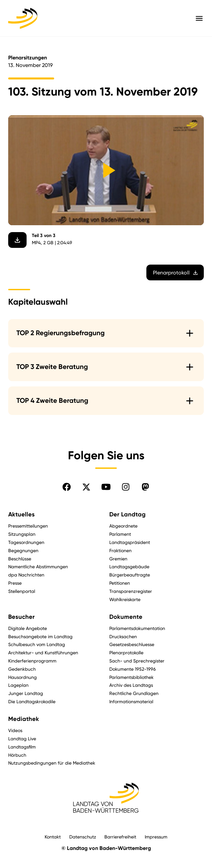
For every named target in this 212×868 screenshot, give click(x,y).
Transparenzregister (131, 591)
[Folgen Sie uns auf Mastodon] (145, 487)
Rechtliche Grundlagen (134, 693)
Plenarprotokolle (126, 652)
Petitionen (120, 583)
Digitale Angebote (28, 628)
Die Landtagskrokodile (32, 701)
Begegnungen (23, 550)
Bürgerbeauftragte (130, 575)
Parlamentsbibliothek (131, 677)
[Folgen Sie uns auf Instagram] (126, 487)
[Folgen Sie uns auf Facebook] (67, 487)
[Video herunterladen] (17, 240)
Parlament (120, 534)
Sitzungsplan (22, 534)
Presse (15, 583)
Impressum (156, 837)
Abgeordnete (123, 526)
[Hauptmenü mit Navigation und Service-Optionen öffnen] (199, 18)
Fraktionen (120, 550)
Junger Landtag (26, 693)
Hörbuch (17, 755)
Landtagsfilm (22, 747)
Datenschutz (83, 837)
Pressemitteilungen (28, 526)
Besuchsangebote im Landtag (40, 636)
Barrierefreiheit (120, 837)
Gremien (118, 559)
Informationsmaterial (131, 701)
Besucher (21, 617)
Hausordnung (22, 677)
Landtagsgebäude (129, 566)
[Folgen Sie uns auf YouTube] (106, 487)
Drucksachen (123, 636)
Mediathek (24, 719)
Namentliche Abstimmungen (38, 566)
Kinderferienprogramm (32, 661)
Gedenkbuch (22, 669)
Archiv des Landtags (131, 685)
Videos (15, 730)
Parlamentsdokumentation (137, 628)
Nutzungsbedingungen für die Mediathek (52, 763)
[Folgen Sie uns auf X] (86, 487)
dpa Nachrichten (26, 575)
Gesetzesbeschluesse (132, 644)
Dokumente (126, 617)
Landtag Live (22, 738)
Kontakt (53, 837)
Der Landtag (127, 514)
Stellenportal (22, 591)
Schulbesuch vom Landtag (37, 644)
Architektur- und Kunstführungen (43, 652)
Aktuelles (21, 514)
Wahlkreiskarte (125, 599)
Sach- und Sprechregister (137, 661)
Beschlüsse (20, 559)
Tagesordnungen (26, 542)
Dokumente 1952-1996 (133, 669)
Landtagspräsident (130, 542)
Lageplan (18, 685)
